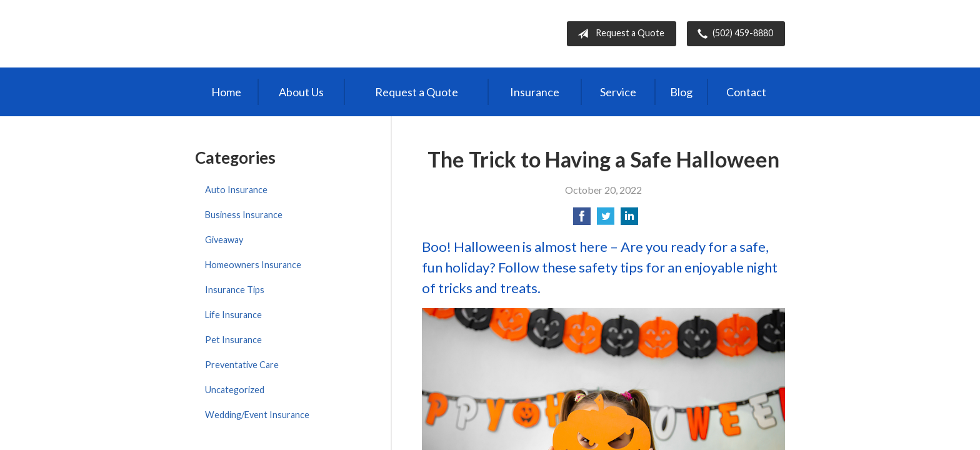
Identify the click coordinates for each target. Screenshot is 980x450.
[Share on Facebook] (582, 220)
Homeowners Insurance (253, 265)
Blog (681, 92)
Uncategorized (235, 390)
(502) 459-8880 (733, 34)
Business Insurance (244, 215)
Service (618, 92)
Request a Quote (618, 34)
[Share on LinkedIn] (629, 220)
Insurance (535, 92)
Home (226, 92)
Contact (746, 92)
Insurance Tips (235, 290)
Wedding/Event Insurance (257, 415)
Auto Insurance (236, 190)
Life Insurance (233, 315)
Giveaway (224, 240)
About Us (301, 92)
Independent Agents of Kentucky (299, 34)
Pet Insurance (233, 340)
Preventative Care (242, 365)
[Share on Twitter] (606, 220)
